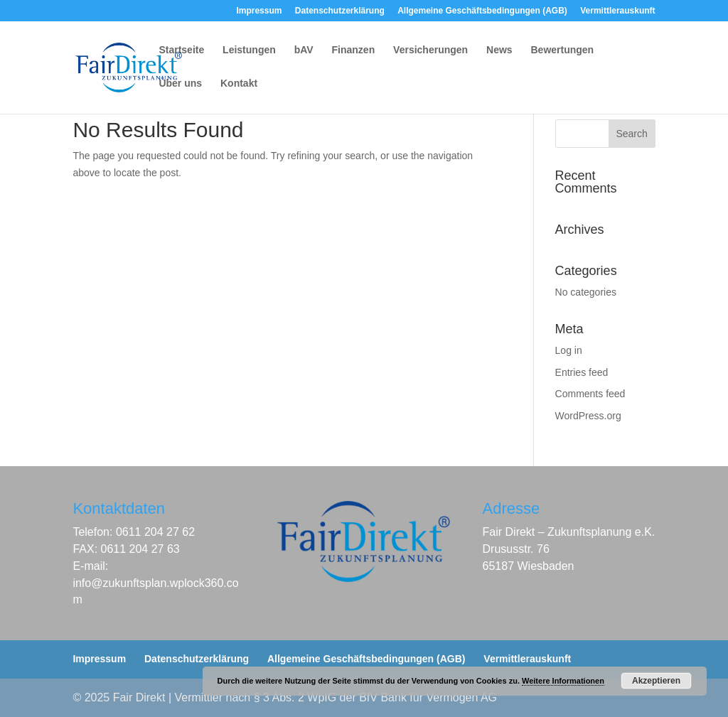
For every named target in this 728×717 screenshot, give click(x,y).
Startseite (181, 50)
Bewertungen (563, 50)
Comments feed (590, 394)
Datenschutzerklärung (340, 11)
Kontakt (239, 83)
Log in (569, 350)
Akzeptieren (656, 681)
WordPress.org (588, 416)
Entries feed (582, 372)
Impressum (259, 11)
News (499, 50)
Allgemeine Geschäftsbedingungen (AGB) (482, 11)
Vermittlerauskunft (617, 11)
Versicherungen (430, 50)
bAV (304, 50)
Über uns (180, 83)
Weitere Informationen (563, 681)
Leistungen (249, 50)
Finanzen (354, 50)
